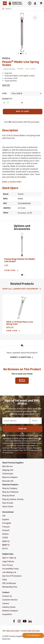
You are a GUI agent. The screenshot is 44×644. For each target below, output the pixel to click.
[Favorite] (35, 18)
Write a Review (22, 381)
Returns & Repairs (10, 477)
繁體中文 (6, 545)
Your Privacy (8, 565)
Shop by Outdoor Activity (13, 499)
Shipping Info (8, 470)
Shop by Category (10, 488)
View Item (11, 271)
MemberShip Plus (10, 587)
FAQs (5, 580)
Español (6, 519)
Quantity (7, 99)
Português (7, 523)
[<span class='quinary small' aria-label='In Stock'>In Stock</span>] (20, 69)
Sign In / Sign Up (9, 558)
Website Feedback (10, 611)
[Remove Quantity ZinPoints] (4, 103)
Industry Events (9, 607)
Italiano (5, 534)
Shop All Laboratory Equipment (22, 289)
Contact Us (7, 596)
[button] (22, 275)
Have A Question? (12, 182)
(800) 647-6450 (34, 631)
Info (4, 516)
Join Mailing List (9, 572)
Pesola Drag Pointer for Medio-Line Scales (20, 260)
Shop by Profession (10, 492)
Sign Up (23, 429)
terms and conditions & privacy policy (27, 453)
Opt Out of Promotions (12, 576)
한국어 (5, 549)
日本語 (5, 538)
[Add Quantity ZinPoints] (22, 103)
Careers (6, 603)
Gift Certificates (9, 583)
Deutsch (6, 530)
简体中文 (6, 541)
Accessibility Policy (11, 569)
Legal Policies (8, 561)
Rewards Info (8, 481)
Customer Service (10, 600)
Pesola (6, 58)
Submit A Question (22, 357)
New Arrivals (8, 503)
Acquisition (7, 614)
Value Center (8, 507)
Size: (5, 94)
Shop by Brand (8, 496)
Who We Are (7, 466)
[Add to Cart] (23, 112)
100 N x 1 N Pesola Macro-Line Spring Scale (20, 323)
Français (6, 527)
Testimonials (8, 474)
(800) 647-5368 (13, 631)
